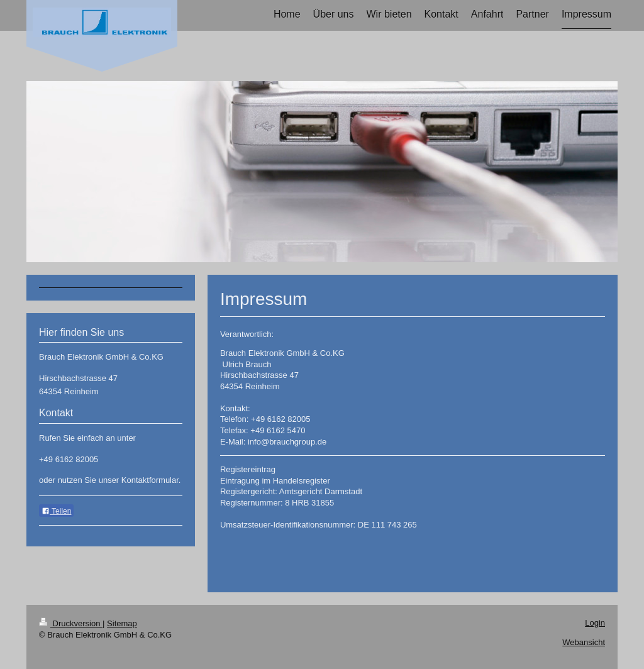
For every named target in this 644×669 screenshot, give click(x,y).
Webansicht (584, 642)
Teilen (56, 511)
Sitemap (122, 623)
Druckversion (71, 623)
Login (595, 623)
